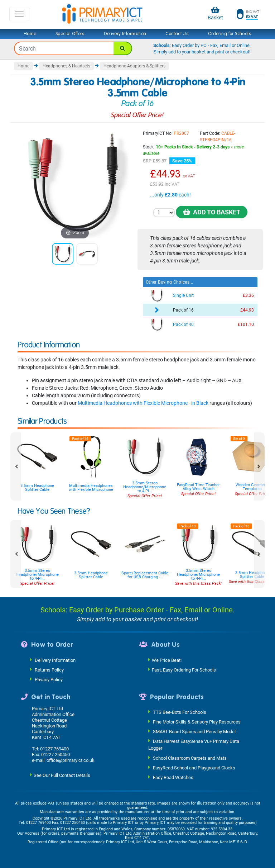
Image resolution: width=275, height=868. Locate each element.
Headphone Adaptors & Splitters (134, 66)
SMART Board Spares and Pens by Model (194, 732)
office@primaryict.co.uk (71, 760)
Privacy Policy (49, 679)
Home (30, 34)
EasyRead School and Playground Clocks (194, 767)
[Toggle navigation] (19, 14)
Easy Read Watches (173, 777)
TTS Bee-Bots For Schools (180, 712)
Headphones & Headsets (66, 66)
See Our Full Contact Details (62, 775)
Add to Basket (212, 212)
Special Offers (70, 34)
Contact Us (177, 34)
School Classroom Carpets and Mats (190, 758)
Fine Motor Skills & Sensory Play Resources (197, 722)
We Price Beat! (167, 660)
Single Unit (183, 295)
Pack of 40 (183, 324)
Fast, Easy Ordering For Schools (184, 670)
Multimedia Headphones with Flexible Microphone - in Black (143, 403)
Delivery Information (125, 34)
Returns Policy (49, 670)
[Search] (123, 48)
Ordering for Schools (230, 34)
